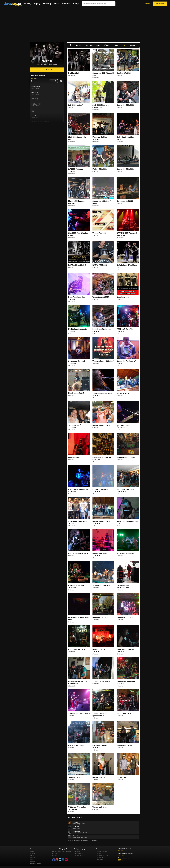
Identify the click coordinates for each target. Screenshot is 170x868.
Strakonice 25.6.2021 (125, 169)
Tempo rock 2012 (75, 777)
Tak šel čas (121, 777)
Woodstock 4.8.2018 (101, 297)
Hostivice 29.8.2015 (100, 617)
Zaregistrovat (160, 4)
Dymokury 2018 (123, 297)
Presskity (77, 851)
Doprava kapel (79, 855)
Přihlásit (148, 4)
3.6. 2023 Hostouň (76, 105)
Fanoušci (66, 4)
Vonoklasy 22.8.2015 (125, 617)
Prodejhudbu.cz (79, 853)
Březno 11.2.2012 (100, 777)
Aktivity (27, 4)
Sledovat (47, 70)
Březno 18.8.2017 (124, 393)
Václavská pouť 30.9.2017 (103, 361)
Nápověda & (102, 851)
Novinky (79, 45)
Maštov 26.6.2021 (100, 169)
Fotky (124, 45)
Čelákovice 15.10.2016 (126, 457)
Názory (107, 45)
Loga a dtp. (100, 859)
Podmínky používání (103, 855)
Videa (57, 4)
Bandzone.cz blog (35, 863)
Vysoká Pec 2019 (99, 233)
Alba (98, 45)
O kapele (89, 45)
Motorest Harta (74, 457)
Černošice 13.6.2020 (125, 201)
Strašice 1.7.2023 (124, 73)
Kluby (76, 4)
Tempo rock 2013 (124, 713)
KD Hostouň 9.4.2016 (125, 553)
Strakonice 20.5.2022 (125, 105)
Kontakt (99, 853)
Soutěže (33, 861)
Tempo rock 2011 (100, 807)
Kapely (37, 4)
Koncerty (47, 4)
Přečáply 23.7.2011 (124, 745)
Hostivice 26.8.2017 (76, 393)
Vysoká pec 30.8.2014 (101, 681)
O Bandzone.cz (101, 857)
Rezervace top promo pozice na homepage (62, 852)
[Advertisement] (85, 24)
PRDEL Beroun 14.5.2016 (79, 553)
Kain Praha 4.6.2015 (76, 649)
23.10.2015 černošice (101, 585)
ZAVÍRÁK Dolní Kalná (77, 265)
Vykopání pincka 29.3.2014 (79, 713)
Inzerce (54, 855)
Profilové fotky (74, 73)
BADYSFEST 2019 (100, 265)
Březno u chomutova (101, 425)
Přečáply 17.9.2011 (76, 745)
